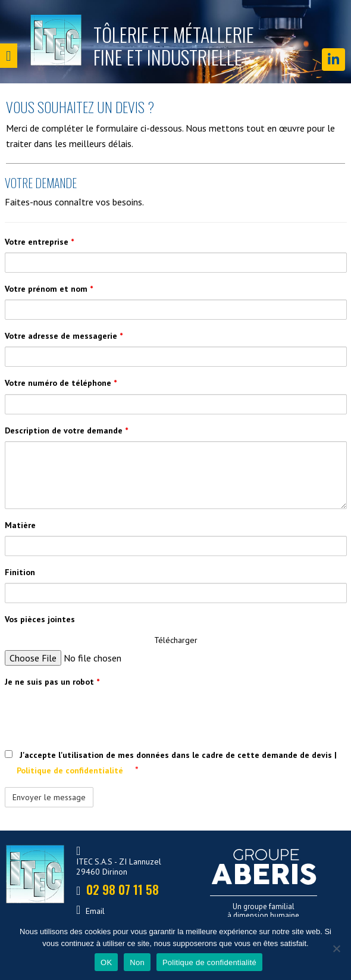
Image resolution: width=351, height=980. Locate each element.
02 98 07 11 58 (118, 904)
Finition (20, 572)
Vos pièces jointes (40, 619)
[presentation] (95, 716)
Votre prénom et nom (49, 289)
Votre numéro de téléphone (61, 383)
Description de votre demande (66, 430)
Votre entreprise (39, 242)
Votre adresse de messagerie (64, 336)
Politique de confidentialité (71, 770)
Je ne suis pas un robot (52, 682)
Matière (20, 525)
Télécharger (176, 640)
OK (106, 962)
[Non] (336, 948)
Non (137, 962)
